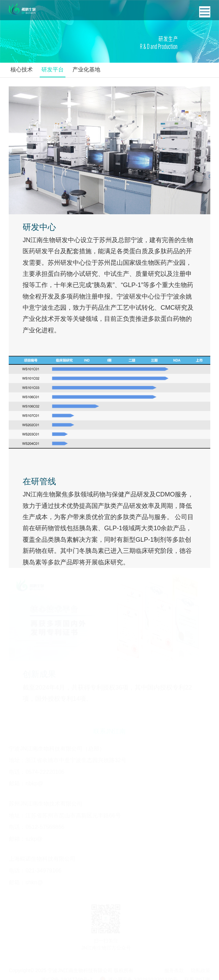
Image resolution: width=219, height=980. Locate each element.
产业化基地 (86, 70)
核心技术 (22, 70)
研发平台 (53, 70)
